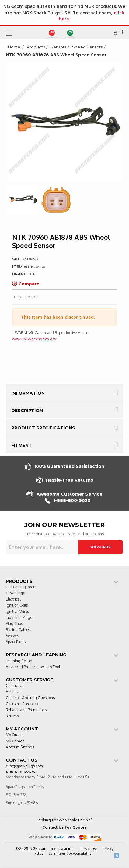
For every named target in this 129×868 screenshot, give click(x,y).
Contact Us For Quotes (64, 827)
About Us (14, 692)
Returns (12, 716)
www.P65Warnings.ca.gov (34, 339)
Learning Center (19, 661)
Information (28, 393)
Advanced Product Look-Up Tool (33, 667)
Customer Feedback (22, 704)
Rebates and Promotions (26, 710)
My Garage (15, 741)
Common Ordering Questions (30, 698)
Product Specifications (43, 428)
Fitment (22, 445)
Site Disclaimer (62, 849)
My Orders (15, 735)
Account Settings (20, 747)
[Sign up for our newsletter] (42, 547)
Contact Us (15, 686)
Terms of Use (88, 849)
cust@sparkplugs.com (24, 766)
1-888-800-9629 (68, 501)
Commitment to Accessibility (70, 853)
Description (27, 411)
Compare (26, 284)
